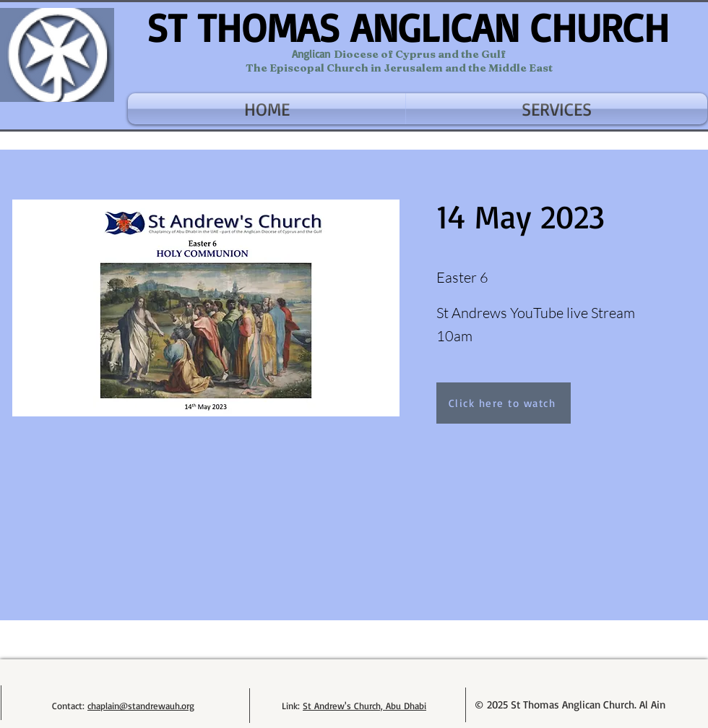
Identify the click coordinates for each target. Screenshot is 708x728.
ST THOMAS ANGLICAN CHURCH (408, 27)
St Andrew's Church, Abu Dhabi (364, 706)
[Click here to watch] (504, 403)
